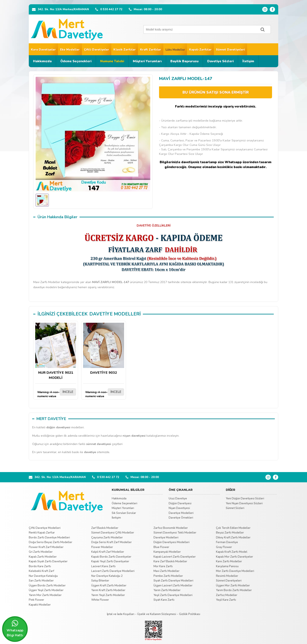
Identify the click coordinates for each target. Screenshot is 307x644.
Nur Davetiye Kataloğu (43, 576)
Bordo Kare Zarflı (40, 566)
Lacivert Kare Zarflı (103, 566)
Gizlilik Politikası (190, 614)
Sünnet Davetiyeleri (230, 50)
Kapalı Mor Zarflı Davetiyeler (235, 557)
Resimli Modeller (227, 576)
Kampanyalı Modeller (167, 552)
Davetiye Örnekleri (181, 518)
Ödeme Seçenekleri (76, 61)
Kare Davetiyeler (43, 50)
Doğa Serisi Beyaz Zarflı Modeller (51, 542)
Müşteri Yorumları (147, 61)
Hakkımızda (42, 61)
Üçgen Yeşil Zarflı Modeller (46, 590)
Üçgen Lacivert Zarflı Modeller (173, 586)
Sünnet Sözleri (235, 508)
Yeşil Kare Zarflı (226, 600)
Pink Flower (36, 600)
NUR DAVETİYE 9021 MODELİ (56, 351)
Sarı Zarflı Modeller (41, 581)
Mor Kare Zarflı (163, 566)
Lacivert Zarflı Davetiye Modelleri (113, 571)
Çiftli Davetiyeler (97, 50)
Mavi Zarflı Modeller (167, 571)
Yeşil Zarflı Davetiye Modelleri (173, 595)
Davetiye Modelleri (181, 513)
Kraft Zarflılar (151, 50)
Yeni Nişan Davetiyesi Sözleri (244, 503)
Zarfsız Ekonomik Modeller (171, 528)
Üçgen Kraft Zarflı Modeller (109, 586)
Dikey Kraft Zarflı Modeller (233, 538)
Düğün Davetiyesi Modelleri (172, 542)
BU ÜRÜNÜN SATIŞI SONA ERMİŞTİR (216, 92)
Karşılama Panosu (227, 566)
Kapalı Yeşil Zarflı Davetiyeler (110, 561)
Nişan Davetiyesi (179, 508)
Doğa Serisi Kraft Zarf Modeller (112, 542)
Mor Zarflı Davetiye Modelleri (235, 571)
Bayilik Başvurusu (184, 61)
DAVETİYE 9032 (104, 349)
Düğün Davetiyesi (180, 503)
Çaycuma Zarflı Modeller (107, 538)
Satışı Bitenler (100, 581)
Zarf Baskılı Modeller (105, 528)
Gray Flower (224, 547)
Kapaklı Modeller (40, 605)
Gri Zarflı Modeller (41, 552)
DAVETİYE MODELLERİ (115, 314)
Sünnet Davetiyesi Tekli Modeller (175, 533)
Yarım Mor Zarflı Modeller (45, 595)
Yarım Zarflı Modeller (167, 590)
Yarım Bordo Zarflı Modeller (234, 590)
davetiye (90, 452)
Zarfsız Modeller (227, 595)
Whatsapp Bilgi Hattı (15, 628)
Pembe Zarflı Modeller (168, 576)
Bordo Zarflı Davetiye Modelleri (49, 538)
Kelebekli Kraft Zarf (41, 571)
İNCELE (68, 392)
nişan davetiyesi (134, 436)
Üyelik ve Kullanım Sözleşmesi (157, 614)
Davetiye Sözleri (220, 61)
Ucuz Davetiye (178, 499)
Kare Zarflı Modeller (229, 561)
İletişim (248, 61)
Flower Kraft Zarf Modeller (46, 547)
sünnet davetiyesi (99, 444)
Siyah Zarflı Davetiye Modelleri (173, 581)
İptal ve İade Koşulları (121, 614)
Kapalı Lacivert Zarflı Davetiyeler (175, 557)
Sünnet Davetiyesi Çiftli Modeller (113, 533)
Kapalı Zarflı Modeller (43, 557)
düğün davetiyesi (58, 427)
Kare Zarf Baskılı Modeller (170, 561)
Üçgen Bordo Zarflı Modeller (47, 586)
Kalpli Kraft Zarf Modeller (108, 552)
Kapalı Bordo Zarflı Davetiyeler (111, 557)
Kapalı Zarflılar (200, 50)
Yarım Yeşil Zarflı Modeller (108, 595)
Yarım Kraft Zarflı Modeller (108, 590)
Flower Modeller (102, 547)
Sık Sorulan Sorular (124, 513)
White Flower (100, 600)
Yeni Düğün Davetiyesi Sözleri (245, 499)
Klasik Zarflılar (125, 50)
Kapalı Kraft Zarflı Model (232, 552)
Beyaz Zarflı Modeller (230, 533)
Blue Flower (161, 547)
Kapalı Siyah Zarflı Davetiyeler (48, 561)
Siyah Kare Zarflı (164, 600)
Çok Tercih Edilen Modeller (233, 528)
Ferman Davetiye (227, 542)
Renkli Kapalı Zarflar (42, 533)
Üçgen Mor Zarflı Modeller (233, 586)
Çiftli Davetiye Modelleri (45, 528)
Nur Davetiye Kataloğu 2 (107, 576)
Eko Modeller (70, 50)
